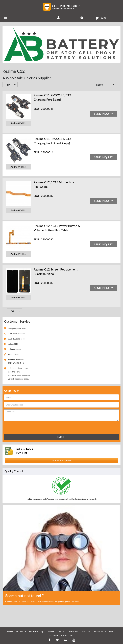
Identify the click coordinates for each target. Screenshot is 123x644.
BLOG (112, 632)
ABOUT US (21, 632)
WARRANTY (100, 632)
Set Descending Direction (119, 85)
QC (43, 632)
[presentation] (19, 427)
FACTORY (34, 632)
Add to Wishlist (18, 123)
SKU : (37, 109)
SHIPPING (74, 632)
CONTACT (62, 632)
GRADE (50, 632)
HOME (10, 632)
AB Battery (67, 635)
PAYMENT (87, 632)
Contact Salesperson (62, 460)
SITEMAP (54, 635)
